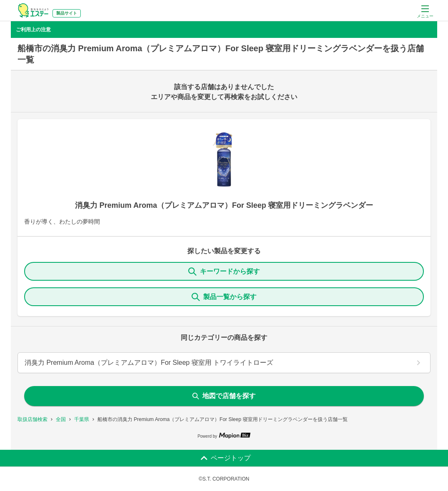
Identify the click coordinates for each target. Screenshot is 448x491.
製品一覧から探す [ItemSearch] (224, 297)
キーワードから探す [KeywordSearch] (224, 272)
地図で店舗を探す (224, 396)
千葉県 (82, 419)
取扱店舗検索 (32, 419)
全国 (61, 419)
